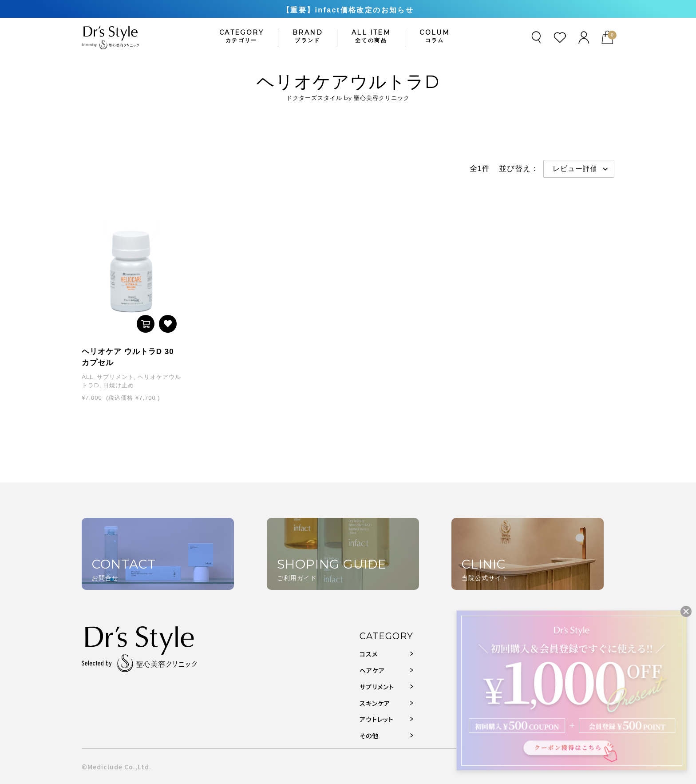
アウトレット (377, 719)
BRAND (308, 36)
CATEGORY (241, 36)
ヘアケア (372, 670)
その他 (369, 736)
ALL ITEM (371, 36)
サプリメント (377, 687)
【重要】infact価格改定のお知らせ (348, 10)
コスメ (369, 654)
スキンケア (375, 703)
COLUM (435, 36)
